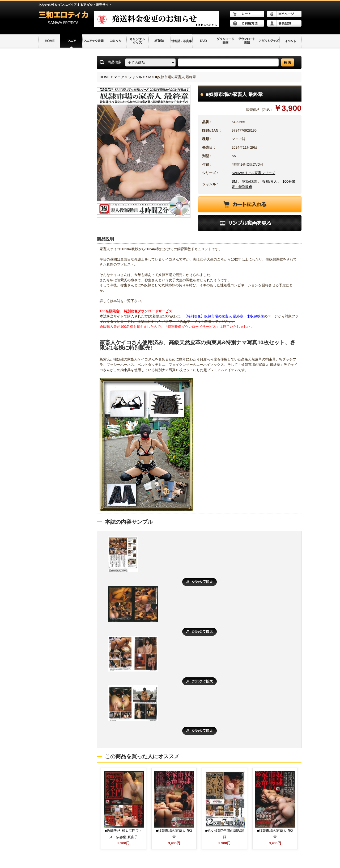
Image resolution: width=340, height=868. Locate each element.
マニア (119, 77)
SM (149, 77)
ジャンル (135, 77)
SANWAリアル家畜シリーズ (253, 173)
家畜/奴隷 (250, 181)
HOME (105, 77)
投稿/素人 (270, 181)
